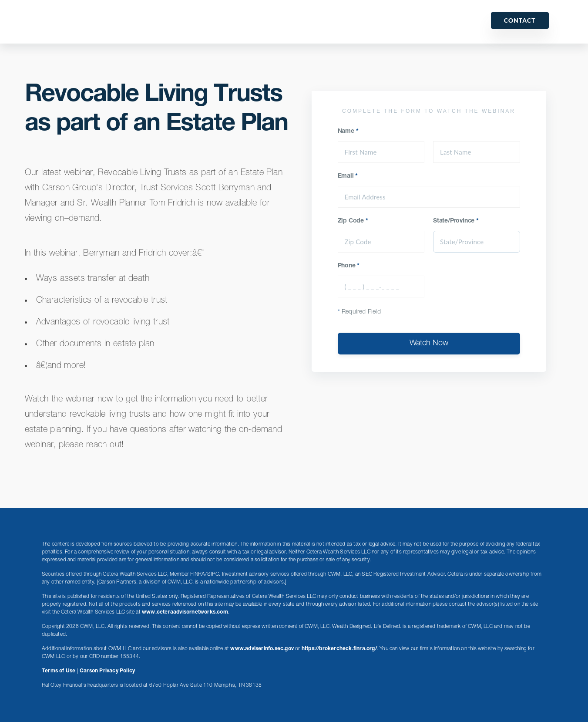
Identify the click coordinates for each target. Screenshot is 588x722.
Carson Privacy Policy (107, 671)
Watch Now (429, 344)
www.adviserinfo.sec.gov (262, 649)
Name (348, 132)
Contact (520, 20)
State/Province (456, 221)
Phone (349, 266)
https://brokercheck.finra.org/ (339, 649)
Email (348, 176)
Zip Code (353, 221)
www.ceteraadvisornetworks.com (185, 612)
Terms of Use (59, 671)
